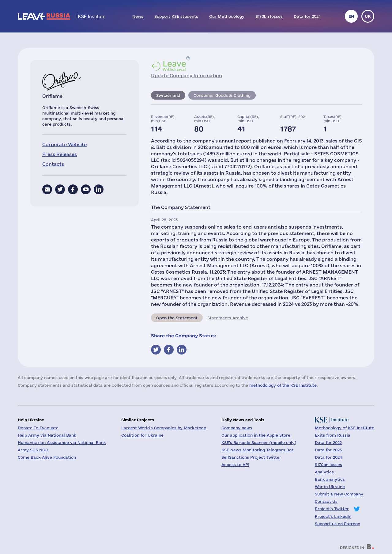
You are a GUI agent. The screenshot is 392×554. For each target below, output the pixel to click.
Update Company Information (187, 76)
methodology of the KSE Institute (283, 385)
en (351, 16)
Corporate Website (64, 144)
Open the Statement (177, 318)
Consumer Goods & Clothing (222, 95)
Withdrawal (174, 66)
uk (368, 16)
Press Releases (60, 154)
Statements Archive (228, 318)
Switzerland (168, 95)
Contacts (53, 164)
